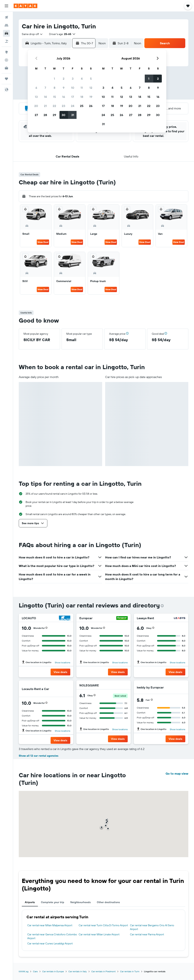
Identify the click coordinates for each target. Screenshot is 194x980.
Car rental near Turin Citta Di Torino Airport (103, 925)
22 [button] (54, 106)
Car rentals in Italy (78, 971)
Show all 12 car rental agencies (39, 756)
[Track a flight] (6, 60)
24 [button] (73, 106)
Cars (35, 971)
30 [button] (63, 115)
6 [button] (36, 88)
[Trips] (6, 79)
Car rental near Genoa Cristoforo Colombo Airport (52, 936)
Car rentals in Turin (130, 971)
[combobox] (32, 34)
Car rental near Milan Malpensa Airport (50, 925)
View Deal (43, 242)
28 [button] (45, 115)
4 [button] (82, 79)
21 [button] (45, 106)
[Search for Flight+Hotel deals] (6, 41)
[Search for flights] (6, 17)
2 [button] (64, 79)
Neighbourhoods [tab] (81, 902)
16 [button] (64, 97)
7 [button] (45, 88)
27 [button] (36, 115)
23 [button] (63, 106)
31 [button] (73, 115)
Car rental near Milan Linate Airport (99, 934)
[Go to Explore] (6, 52)
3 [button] (73, 79)
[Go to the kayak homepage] (25, 6)
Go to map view (177, 773)
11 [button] (82, 88)
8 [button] (54, 88)
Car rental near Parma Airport (147, 934)
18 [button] (82, 97)
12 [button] (91, 88)
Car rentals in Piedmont (103, 971)
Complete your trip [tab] (53, 902)
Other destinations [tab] (108, 902)
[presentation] (162, 606)
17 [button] (73, 97)
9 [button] (64, 88)
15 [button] (54, 97)
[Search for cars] (6, 33)
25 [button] (82, 106)
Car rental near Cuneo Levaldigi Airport (50, 943)
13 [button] (36, 97)
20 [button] (36, 106)
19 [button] (91, 97)
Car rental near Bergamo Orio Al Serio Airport (152, 927)
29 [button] (54, 115)
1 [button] (54, 79)
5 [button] (91, 79)
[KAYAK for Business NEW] (6, 68)
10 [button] (73, 88)
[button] (6, 6)
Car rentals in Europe (53, 971)
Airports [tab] (30, 902)
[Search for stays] (6, 25)
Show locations (63, 662)
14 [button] (45, 97)
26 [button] (91, 106)
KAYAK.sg (24, 971)
